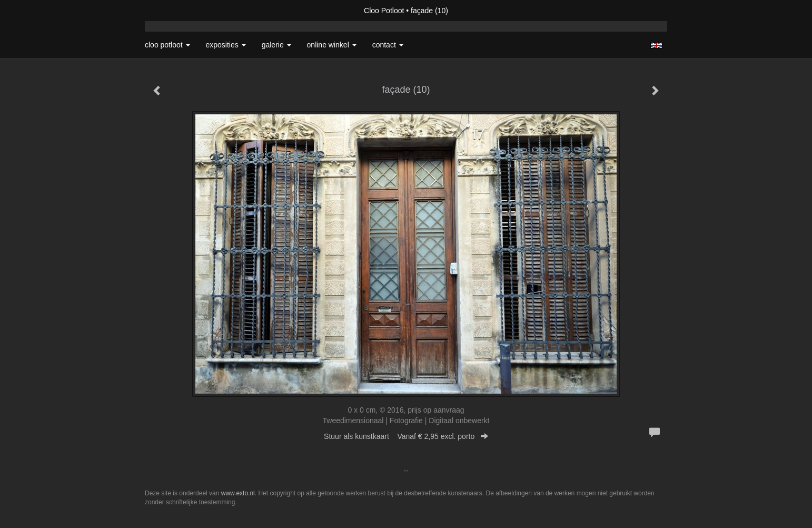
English (656, 45)
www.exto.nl (238, 493)
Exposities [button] (226, 45)
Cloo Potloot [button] (167, 45)
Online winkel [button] (332, 45)
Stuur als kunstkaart (406, 436)
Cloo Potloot (384, 11)
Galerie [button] (276, 45)
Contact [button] (388, 45)
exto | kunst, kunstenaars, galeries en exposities (175, 11)
